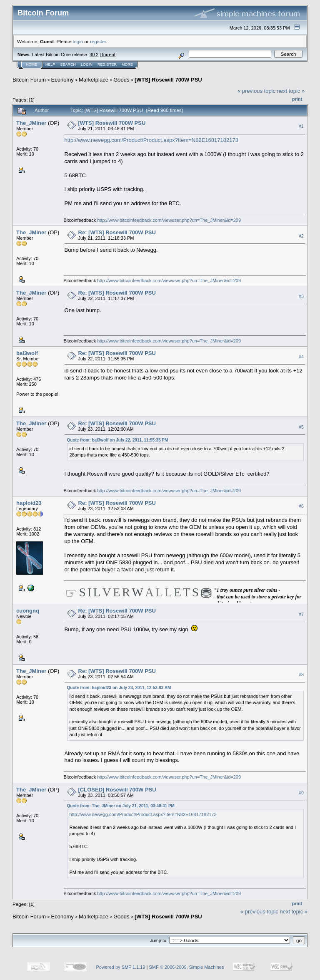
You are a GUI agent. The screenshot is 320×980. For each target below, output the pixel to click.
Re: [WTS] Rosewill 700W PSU (117, 232)
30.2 (94, 55)
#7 (301, 614)
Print (297, 99)
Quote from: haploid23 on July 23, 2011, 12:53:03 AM (119, 688)
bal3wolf (27, 353)
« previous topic (256, 91)
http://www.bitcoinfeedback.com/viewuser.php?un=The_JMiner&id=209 (169, 220)
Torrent (108, 55)
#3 (301, 296)
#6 (301, 506)
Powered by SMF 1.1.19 (121, 967)
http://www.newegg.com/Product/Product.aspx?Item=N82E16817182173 (151, 140)
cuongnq (28, 611)
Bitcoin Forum (29, 80)
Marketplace (94, 80)
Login (87, 65)
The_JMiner (31, 123)
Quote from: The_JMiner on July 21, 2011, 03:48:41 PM (121, 806)
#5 (301, 427)
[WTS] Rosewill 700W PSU (168, 80)
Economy (62, 80)
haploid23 (29, 503)
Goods (121, 80)
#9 (301, 793)
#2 (301, 236)
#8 (301, 675)
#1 (301, 126)
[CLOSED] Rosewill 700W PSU (117, 790)
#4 (301, 357)
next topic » (291, 91)
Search (68, 65)
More (127, 65)
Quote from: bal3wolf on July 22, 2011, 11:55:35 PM (118, 440)
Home (31, 65)
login (78, 41)
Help (50, 65)
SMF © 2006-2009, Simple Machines (187, 967)
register (98, 41)
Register (107, 65)
